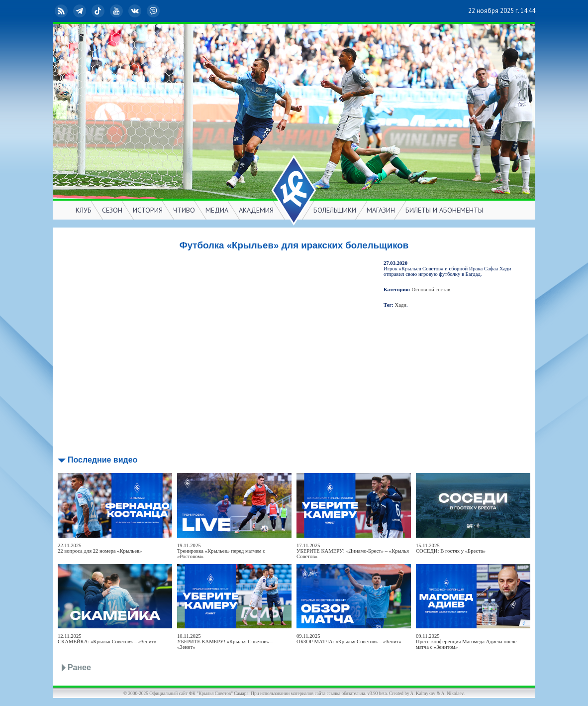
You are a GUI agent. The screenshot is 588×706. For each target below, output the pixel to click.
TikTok (99, 11)
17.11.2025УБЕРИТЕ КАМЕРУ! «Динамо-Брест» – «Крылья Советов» (353, 551)
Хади (401, 305)
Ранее (79, 667)
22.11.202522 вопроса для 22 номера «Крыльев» (100, 548)
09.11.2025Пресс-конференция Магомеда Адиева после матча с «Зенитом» (466, 642)
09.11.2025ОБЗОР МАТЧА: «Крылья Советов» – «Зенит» (349, 639)
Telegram (81, 11)
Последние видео (102, 460)
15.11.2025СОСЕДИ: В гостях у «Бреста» (451, 548)
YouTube (117, 11)
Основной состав (431, 290)
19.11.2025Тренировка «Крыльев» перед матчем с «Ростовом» (221, 551)
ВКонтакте (136, 11)
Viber (154, 11)
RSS (62, 11)
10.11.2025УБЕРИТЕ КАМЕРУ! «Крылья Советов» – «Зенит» (225, 642)
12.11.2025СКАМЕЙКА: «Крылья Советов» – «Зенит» (107, 639)
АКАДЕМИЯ (256, 210)
